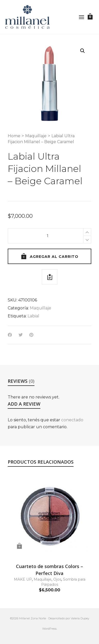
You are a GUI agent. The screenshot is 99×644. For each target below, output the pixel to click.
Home (14, 136)
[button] (83, 51)
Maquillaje (36, 136)
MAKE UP (23, 579)
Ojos (57, 579)
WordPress (49, 629)
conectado (72, 420)
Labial (33, 316)
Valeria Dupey (80, 618)
